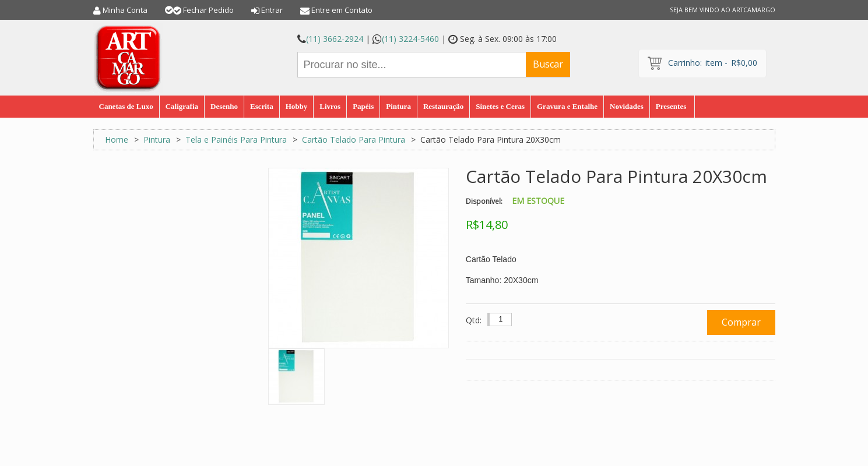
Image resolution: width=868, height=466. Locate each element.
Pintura (157, 140)
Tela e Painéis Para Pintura (236, 140)
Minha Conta (125, 10)
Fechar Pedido (208, 10)
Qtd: (474, 320)
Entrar (272, 10)
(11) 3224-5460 (410, 39)
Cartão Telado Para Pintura (354, 140)
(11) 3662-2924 (335, 39)
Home (117, 140)
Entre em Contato (342, 10)
